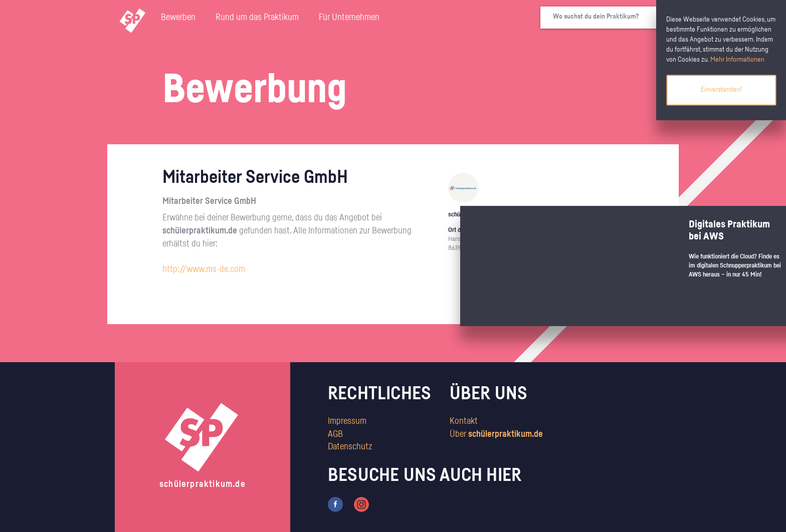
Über (496, 434)
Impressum (347, 421)
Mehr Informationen (737, 60)
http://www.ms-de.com (204, 270)
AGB (335, 434)
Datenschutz (350, 447)
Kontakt (464, 421)
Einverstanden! (721, 90)
